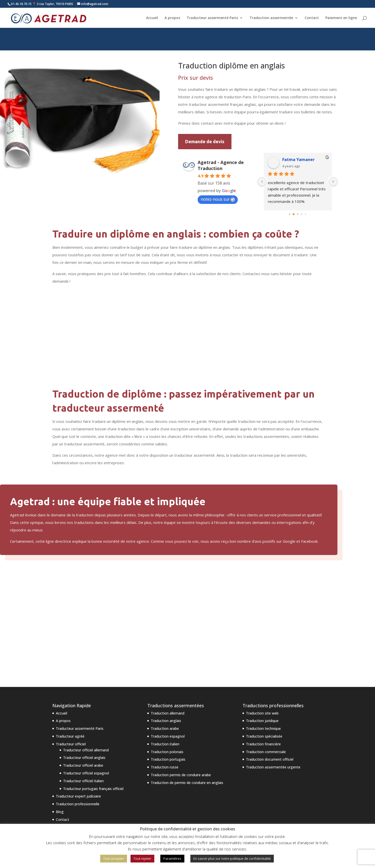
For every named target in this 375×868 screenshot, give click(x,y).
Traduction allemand (168, 713)
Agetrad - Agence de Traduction (221, 165)
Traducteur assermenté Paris (212, 18)
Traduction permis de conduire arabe (181, 775)
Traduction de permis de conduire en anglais (187, 783)
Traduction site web (262, 713)
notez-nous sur (218, 199)
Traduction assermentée (271, 18)
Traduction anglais (166, 721)
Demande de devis (205, 141)
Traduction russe (165, 767)
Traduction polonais (167, 752)
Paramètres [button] (172, 858)
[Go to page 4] (306, 214)
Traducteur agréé (70, 736)
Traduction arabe (165, 728)
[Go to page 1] (294, 214)
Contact (312, 18)
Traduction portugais (168, 759)
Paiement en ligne (341, 18)
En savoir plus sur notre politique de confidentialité (232, 858)
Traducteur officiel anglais (84, 758)
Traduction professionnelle (78, 804)
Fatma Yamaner (298, 160)
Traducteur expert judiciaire (78, 796)
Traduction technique (263, 728)
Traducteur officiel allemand (86, 750)
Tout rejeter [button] (142, 858)
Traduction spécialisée (264, 736)
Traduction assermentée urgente (273, 767)
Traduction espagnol (168, 736)
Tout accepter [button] (114, 858)
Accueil (152, 18)
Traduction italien (165, 744)
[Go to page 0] (290, 214)
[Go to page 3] (302, 214)
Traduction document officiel (270, 759)
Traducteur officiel (71, 744)
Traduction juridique (262, 721)
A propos (172, 18)
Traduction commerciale (266, 752)
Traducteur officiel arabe (83, 765)
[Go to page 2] (298, 214)
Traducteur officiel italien (83, 781)
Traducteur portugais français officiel (93, 789)
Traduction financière (263, 744)
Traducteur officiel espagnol (86, 773)
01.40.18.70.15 (21, 4)
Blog (60, 812)
